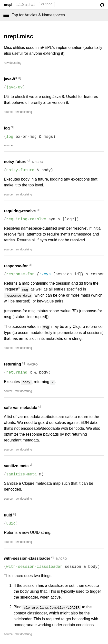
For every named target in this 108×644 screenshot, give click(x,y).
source (8, 112)
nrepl (8, 5)
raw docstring (13, 63)
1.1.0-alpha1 (26, 5)
